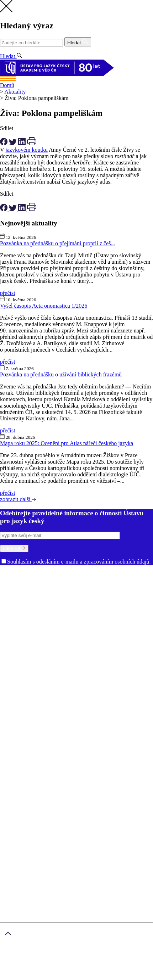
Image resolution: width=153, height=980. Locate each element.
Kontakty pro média (23, 625)
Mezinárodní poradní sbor (42, 586)
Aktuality (15, 92)
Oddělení (83, 586)
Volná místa (128, 625)
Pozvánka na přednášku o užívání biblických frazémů (61, 374)
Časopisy (93, 657)
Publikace (45, 644)
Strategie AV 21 (64, 657)
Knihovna (125, 618)
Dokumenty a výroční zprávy (81, 625)
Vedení (100, 580)
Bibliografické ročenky (53, 676)
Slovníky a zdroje (20, 663)
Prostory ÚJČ (76, 580)
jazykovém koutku (27, 150)
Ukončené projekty (22, 657)
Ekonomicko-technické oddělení (71, 612)
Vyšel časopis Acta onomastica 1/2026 (44, 306)
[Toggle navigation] (76, 79)
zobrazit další (18, 499)
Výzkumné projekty (23, 650)
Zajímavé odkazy (94, 631)
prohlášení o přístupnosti (97, 977)
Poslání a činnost (20, 580)
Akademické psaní (35, 761)
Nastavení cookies (35, 748)
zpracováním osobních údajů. (117, 562)
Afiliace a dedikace (126, 657)
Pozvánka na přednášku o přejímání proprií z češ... (57, 243)
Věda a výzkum (18, 637)
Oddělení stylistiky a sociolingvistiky (72, 606)
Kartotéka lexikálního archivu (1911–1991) (50, 701)
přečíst (8, 293)
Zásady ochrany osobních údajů (117, 959)
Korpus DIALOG (120, 701)
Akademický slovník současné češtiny (44, 669)
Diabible (55, 682)
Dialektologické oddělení (123, 586)
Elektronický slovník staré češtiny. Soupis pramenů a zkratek (69, 688)
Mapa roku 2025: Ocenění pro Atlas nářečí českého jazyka (67, 443)
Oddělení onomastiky (125, 593)
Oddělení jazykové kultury (31, 599)
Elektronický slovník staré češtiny (104, 682)
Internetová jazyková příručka (99, 695)
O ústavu (10, 574)
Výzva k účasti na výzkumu (117, 650)
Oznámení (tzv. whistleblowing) (37, 631)
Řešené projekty (66, 650)
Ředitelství (101, 618)
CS (5, 50)
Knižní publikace (78, 644)
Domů (7, 85)
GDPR (22, 742)
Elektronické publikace (124, 644)
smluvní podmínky (28, 965)
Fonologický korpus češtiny (32, 695)
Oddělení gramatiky (78, 593)
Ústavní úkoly (17, 644)
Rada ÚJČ (122, 580)
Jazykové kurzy (32, 767)
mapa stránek (15, 977)
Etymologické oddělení (27, 593)
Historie (50, 580)
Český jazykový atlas (105, 676)
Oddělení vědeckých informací (52, 618)
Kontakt (23, 754)
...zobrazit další (17, 708)
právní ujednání (49, 977)
